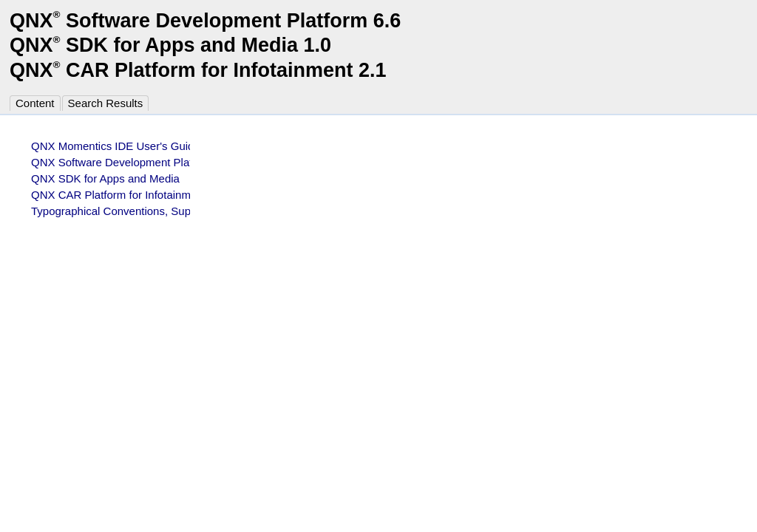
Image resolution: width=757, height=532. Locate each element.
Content (35, 103)
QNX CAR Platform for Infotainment (119, 195)
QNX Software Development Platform (123, 162)
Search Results (106, 103)
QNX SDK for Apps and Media (105, 178)
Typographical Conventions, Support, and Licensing (158, 211)
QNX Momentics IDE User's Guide (116, 146)
